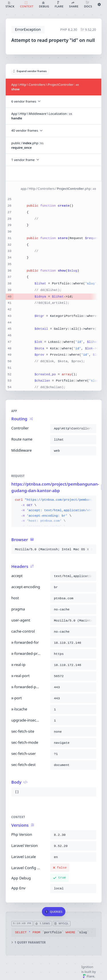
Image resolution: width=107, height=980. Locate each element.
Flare (89, 976)
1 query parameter (28, 943)
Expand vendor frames (30, 71)
